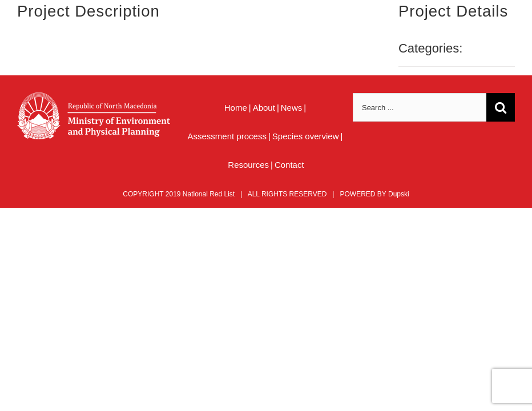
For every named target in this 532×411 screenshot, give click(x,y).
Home (236, 108)
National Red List (209, 194)
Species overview (306, 136)
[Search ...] (420, 107)
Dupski (399, 194)
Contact (289, 165)
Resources (248, 165)
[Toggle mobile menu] (509, 29)
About (264, 108)
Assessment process (227, 136)
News (292, 108)
